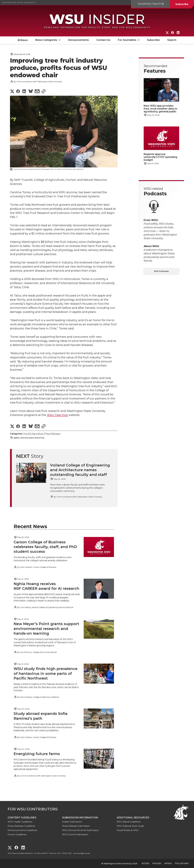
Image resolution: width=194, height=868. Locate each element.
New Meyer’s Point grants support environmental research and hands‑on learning (46, 628)
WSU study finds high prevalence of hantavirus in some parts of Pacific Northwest (46, 673)
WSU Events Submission (75, 834)
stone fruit (39, 438)
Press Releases (52, 434)
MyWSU (168, 863)
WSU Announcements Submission (80, 830)
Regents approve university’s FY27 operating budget (160, 157)
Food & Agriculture (33, 434)
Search (172, 40)
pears (31, 438)
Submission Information (80, 818)
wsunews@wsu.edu (82, 853)
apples (17, 438)
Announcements (78, 40)
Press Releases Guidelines (21, 826)
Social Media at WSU (128, 830)
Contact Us (103, 40)
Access (145, 863)
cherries (24, 438)
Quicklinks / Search (150, 4)
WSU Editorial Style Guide (130, 826)
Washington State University (19, 3)
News (24, 40)
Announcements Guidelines (22, 830)
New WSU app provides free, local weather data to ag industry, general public (161, 109)
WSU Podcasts (161, 271)
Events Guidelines (17, 834)
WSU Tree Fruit (57, 415)
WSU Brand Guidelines (129, 822)
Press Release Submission (76, 826)
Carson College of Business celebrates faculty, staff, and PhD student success (45, 547)
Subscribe (182, 4)
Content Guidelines (22, 818)
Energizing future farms (37, 754)
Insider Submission (72, 822)
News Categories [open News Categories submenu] (46, 40)
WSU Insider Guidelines (20, 822)
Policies (157, 863)
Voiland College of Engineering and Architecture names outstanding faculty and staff (80, 470)
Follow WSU (182, 863)
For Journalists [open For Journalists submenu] (127, 40)
